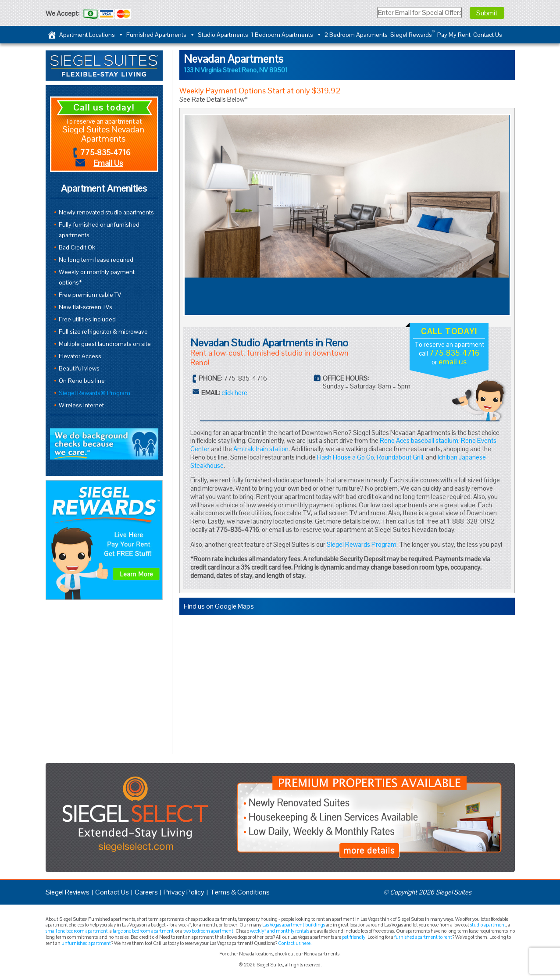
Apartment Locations (91, 35)
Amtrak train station (261, 449)
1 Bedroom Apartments (286, 35)
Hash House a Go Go (346, 457)
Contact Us (488, 35)
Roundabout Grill (400, 457)
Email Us (108, 163)
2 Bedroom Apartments (356, 35)
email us (453, 362)
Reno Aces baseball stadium (419, 440)
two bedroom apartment (208, 931)
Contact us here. (295, 943)
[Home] (52, 35)
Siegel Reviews (68, 892)
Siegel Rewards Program (362, 544)
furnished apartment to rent (423, 937)
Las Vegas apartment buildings (294, 925)
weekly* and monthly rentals (280, 931)
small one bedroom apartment (77, 931)
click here (234, 393)
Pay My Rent (454, 35)
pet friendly (354, 937)
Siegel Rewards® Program (95, 393)
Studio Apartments (223, 35)
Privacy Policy (184, 892)
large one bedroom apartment (143, 931)
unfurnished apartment (86, 943)
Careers (146, 892)
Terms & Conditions (240, 892)
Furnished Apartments (161, 35)
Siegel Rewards (412, 34)
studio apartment (488, 925)
